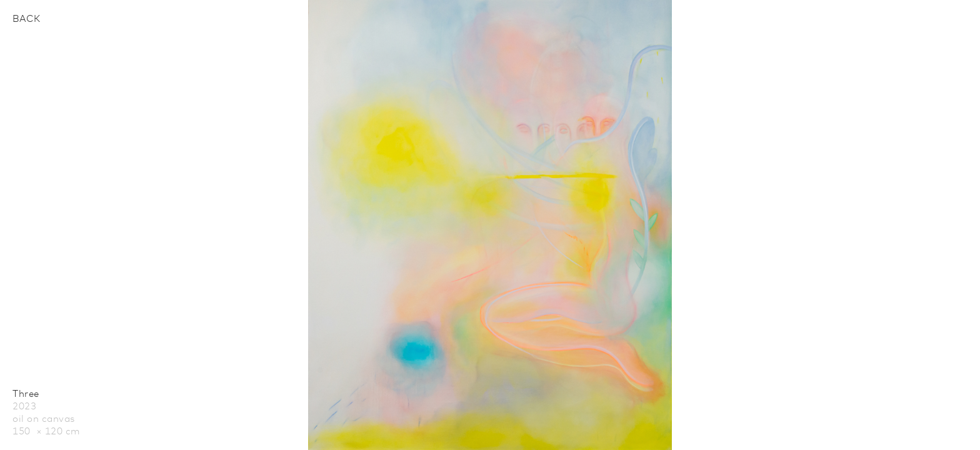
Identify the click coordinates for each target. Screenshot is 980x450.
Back (26, 19)
